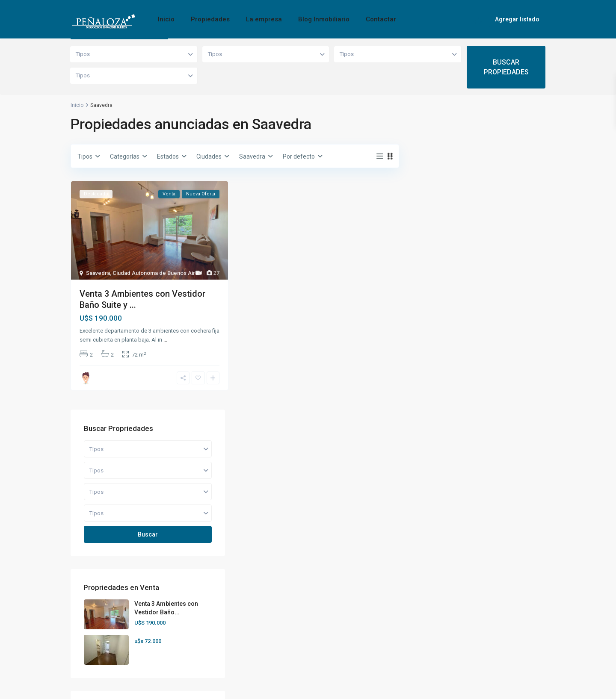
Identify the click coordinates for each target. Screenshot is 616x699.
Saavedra (98, 273)
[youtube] (426, 613)
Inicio (166, 19)
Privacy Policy (527, 686)
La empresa (264, 19)
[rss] (426, 591)
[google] (492, 591)
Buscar (479, 239)
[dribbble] (470, 591)
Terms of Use (478, 686)
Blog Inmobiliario (324, 19)
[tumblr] (535, 591)
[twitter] (448, 591)
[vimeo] (448, 613)
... (165, 340)
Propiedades (210, 19)
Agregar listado (517, 19)
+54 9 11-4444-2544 (109, 609)
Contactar (381, 19)
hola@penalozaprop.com (116, 622)
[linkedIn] (514, 591)
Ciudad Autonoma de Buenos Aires (157, 273)
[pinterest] (404, 613)
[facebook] (404, 591)
